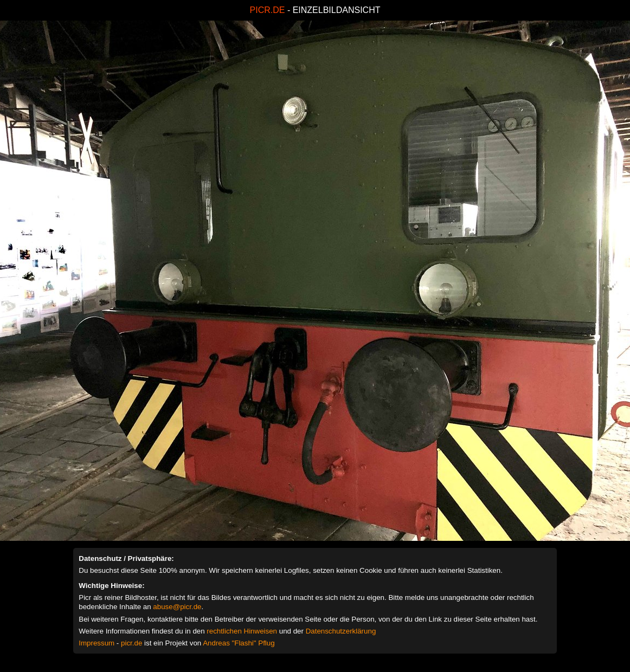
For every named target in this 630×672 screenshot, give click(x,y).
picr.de (131, 643)
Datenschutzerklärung (341, 631)
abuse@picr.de (177, 607)
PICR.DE (268, 10)
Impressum (97, 643)
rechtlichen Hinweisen (242, 631)
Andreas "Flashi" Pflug (239, 643)
